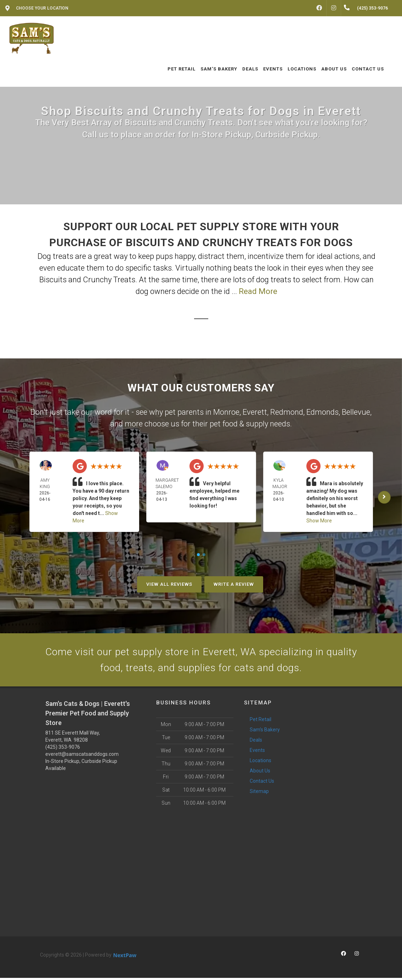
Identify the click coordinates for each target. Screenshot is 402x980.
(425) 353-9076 (63, 749)
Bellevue (356, 412)
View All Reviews (169, 584)
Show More (319, 521)
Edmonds (322, 412)
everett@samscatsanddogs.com (82, 756)
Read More (258, 291)
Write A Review (234, 584)
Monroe (226, 412)
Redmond (287, 412)
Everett (255, 412)
